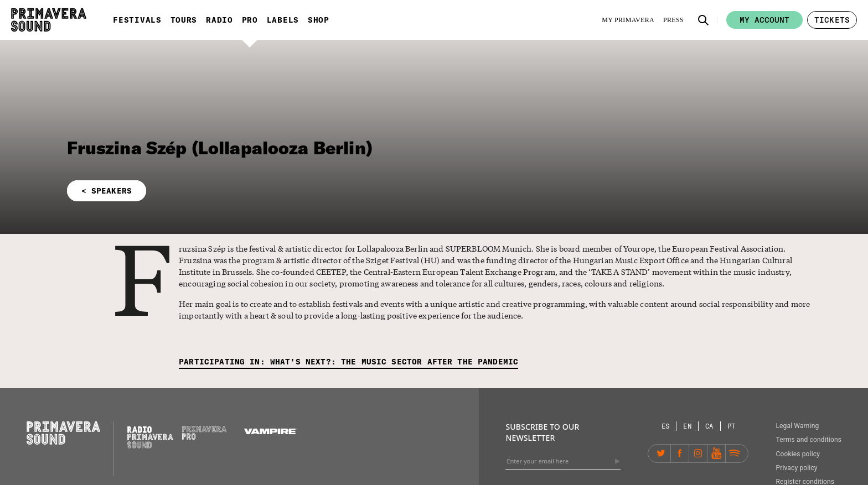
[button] (704, 20)
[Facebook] (680, 453)
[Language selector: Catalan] (710, 426)
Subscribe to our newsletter (542, 432)
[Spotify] (735, 453)
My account (764, 20)
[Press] (673, 20)
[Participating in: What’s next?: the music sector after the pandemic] (348, 363)
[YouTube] (716, 453)
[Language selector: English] (688, 426)
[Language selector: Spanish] (666, 426)
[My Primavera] (628, 20)
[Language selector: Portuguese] (732, 426)
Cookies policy (798, 454)
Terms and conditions (808, 440)
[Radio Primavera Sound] (150, 437)
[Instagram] (698, 453)
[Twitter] (662, 453)
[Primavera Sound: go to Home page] (49, 20)
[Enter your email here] (563, 461)
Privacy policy (796, 468)
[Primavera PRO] (204, 437)
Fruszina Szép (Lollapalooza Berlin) (220, 148)
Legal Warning (797, 426)
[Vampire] (271, 431)
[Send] (617, 461)
